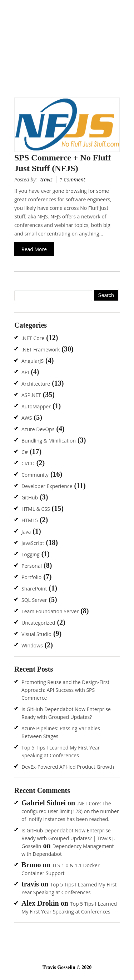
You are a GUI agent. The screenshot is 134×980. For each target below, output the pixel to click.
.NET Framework (41, 349)
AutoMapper (36, 406)
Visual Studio (36, 634)
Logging (31, 554)
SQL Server (34, 600)
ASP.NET (31, 395)
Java (26, 532)
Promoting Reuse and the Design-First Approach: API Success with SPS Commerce (65, 690)
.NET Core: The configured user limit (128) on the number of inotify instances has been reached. (70, 811)
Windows (32, 645)
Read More (34, 249)
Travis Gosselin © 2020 (67, 967)
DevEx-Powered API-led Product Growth (68, 767)
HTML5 (30, 520)
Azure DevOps (38, 429)
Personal (32, 566)
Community (35, 475)
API (25, 372)
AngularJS (33, 361)
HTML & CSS (36, 509)
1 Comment (73, 179)
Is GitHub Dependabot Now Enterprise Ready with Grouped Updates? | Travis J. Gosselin (68, 838)
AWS (27, 418)
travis (46, 179)
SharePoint (34, 589)
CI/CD (28, 463)
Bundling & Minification (49, 441)
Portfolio (31, 577)
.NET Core (33, 338)
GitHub (30, 497)
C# (25, 452)
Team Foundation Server (50, 611)
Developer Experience (47, 486)
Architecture (36, 384)
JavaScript (33, 543)
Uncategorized (38, 623)
